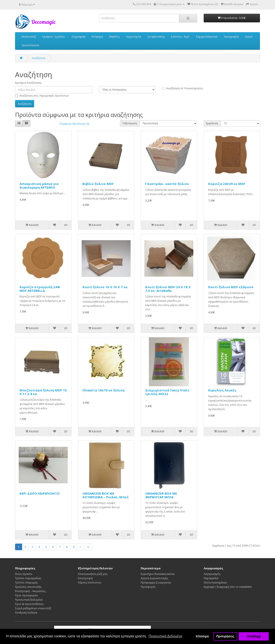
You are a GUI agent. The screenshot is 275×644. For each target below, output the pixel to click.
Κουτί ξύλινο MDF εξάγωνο (231, 287)
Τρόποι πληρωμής (26, 583)
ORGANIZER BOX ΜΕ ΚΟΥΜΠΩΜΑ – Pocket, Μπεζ (106, 495)
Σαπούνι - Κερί (180, 37)
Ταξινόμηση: (130, 123)
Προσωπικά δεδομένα (29, 600)
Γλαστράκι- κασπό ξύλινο (167, 184)
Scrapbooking (156, 37)
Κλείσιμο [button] (202, 636)
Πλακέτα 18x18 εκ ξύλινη (103, 390)
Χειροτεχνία (134, 37)
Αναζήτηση (39, 58)
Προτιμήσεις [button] (225, 636)
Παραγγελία (211, 578)
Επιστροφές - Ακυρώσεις (30, 591)
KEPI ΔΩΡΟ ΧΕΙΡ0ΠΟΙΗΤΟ (40, 493)
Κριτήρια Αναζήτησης (28, 83)
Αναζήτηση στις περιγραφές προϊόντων (42, 96)
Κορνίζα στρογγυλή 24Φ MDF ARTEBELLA (40, 289)
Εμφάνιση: (212, 123)
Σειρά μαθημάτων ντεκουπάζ (33, 608)
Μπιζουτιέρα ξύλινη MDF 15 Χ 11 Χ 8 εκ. (43, 392)
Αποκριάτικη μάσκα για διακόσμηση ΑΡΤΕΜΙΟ (39, 186)
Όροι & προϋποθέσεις (29, 604)
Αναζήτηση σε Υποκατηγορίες (182, 88)
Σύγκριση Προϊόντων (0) (74, 124)
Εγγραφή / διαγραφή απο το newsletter (228, 587)
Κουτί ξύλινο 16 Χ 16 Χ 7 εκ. (105, 287)
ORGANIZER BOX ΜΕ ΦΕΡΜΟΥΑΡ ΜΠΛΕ (161, 495)
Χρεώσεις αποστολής (28, 587)
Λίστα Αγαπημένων (215, 583)
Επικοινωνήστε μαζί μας (93, 574)
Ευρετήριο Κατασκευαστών (158, 574)
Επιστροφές (86, 578)
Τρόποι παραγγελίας (28, 578)
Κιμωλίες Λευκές (222, 390)
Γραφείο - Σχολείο (54, 37)
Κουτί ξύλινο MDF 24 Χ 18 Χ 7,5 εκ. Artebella (168, 289)
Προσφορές (148, 587)
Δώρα (249, 37)
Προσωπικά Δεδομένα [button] (165, 636)
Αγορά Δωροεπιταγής (154, 578)
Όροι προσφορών (26, 595)
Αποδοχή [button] (254, 636)
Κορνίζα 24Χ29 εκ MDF (227, 184)
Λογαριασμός (212, 574)
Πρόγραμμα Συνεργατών (156, 583)
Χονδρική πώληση (26, 613)
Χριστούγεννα (30, 45)
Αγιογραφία (231, 37)
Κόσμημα (97, 37)
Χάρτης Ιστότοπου (90, 583)
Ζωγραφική (78, 37)
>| (88, 547)
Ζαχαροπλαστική (207, 37)
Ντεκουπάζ (29, 37)
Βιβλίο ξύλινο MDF (98, 184)
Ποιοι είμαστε (24, 574)
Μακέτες (115, 37)
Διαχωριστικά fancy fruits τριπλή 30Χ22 (167, 392)
